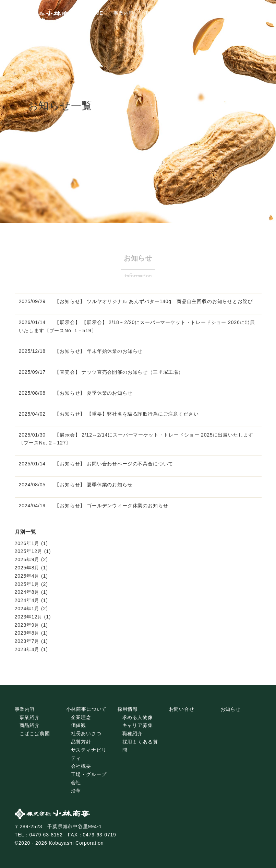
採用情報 (128, 709)
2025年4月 (27, 576)
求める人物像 (138, 717)
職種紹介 (133, 733)
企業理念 (81, 717)
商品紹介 (30, 725)
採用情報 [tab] (205, 13)
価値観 (79, 725)
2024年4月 (27, 600)
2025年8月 (27, 568)
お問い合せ (182, 709)
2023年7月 (27, 641)
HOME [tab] (95, 13)
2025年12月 (29, 551)
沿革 (76, 791)
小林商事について (87, 709)
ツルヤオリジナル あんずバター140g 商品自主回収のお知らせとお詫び (170, 301)
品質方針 (81, 742)
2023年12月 (29, 617)
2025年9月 (27, 559)
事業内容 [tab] (124, 13)
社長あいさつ (86, 733)
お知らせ (231, 709)
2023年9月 (27, 625)
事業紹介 (30, 717)
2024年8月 (27, 592)
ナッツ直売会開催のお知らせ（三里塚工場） (133, 372)
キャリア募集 (138, 725)
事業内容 (25, 709)
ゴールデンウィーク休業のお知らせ (127, 506)
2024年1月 (27, 609)
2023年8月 (27, 633)
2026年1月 (27, 543)
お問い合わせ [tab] (241, 13)
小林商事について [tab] (164, 13)
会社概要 (81, 766)
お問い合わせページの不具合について (130, 464)
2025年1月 (27, 584)
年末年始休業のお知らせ (115, 351)
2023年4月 (27, 649)
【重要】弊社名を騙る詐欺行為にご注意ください (143, 414)
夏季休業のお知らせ (110, 393)
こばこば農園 (35, 733)
